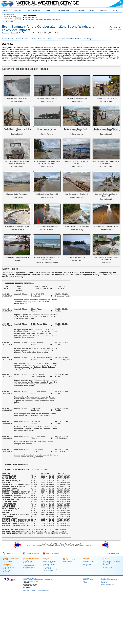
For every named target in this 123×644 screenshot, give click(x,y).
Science (86, 608)
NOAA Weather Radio (69, 609)
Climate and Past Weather (72, 39)
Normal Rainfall (47, 612)
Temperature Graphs (49, 614)
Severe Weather (28, 611)
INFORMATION (64, 10)
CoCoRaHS (106, 614)
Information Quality (88, 629)
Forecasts (42, 39)
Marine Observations (29, 617)
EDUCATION (79, 10)
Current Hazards (8, 39)
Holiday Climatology (49, 620)
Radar (34, 39)
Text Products (7, 621)
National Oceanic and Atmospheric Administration (37, 629)
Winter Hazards (67, 611)
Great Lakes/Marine (9, 617)
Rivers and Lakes (54, 39)
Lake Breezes (87, 614)
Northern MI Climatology (50, 618)
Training (105, 615)
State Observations (29, 618)
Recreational (7, 615)
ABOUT (115, 10)
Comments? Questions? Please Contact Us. (36, 640)
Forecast (7, 614)
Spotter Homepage (108, 617)
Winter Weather (28, 612)
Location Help (8, 21)
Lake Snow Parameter (89, 615)
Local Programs (89, 39)
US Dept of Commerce (30, 628)
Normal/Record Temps (49, 611)
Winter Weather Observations (111, 611)
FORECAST (18, 10)
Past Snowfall (47, 617)
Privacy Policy (105, 628)
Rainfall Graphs (47, 615)
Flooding (26, 609)
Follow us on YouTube (51, 603)
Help (84, 631)
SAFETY (49, 10)
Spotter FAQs (106, 612)
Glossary (85, 632)
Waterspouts (86, 612)
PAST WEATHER (34, 10)
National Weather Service (31, 631)
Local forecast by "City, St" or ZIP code (10, 15)
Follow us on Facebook (31, 603)
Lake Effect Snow (88, 609)
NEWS (92, 10)
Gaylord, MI (14, 33)
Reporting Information (109, 609)
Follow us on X (9, 603)
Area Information (8, 609)
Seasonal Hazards (31, 608)
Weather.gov (6, 33)
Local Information (11, 608)
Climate (46, 608)
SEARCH (104, 10)
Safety (66, 608)
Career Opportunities (107, 634)
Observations (29, 615)
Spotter (106, 608)
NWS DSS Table (8, 618)
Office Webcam (8, 611)
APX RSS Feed (113, 603)
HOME (5, 10)
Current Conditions (23, 39)
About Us (104, 632)
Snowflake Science (88, 611)
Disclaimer (86, 628)
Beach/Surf (6, 620)
